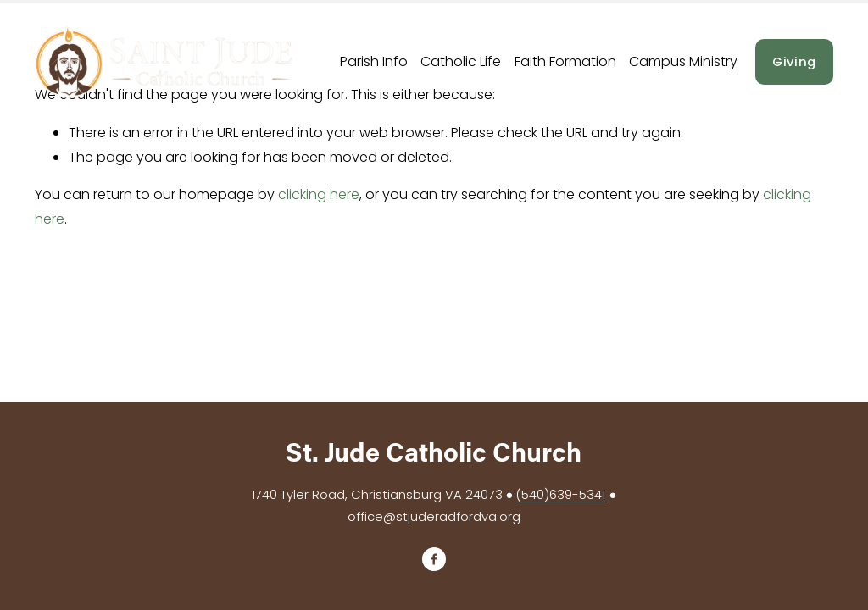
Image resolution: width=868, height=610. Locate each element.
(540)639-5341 (561, 494)
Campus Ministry (683, 61)
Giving (794, 61)
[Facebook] (434, 559)
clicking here (319, 194)
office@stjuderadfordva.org (434, 516)
